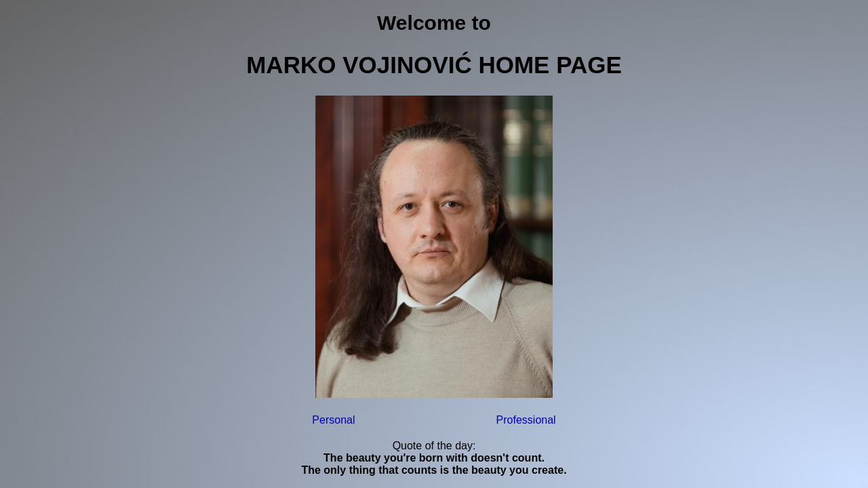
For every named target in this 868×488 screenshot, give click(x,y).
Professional (526, 420)
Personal (333, 420)
